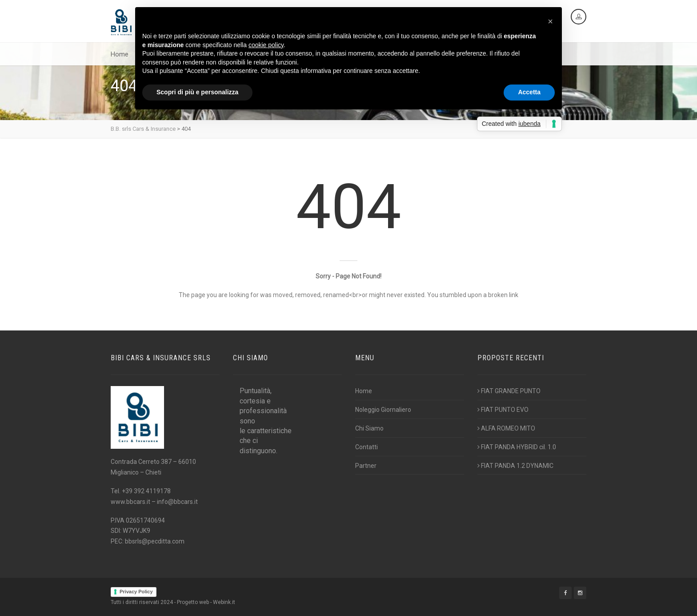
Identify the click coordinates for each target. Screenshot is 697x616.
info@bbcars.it (177, 502)
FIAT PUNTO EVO (503, 410)
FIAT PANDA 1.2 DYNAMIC (515, 466)
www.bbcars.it (130, 502)
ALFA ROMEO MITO (506, 428)
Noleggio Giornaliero (383, 410)
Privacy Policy (136, 592)
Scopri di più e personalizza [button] (197, 92)
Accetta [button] (529, 92)
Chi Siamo (369, 428)
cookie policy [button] (266, 45)
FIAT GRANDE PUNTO (509, 391)
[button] (550, 21)
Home (120, 54)
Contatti (367, 447)
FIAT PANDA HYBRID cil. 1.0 (517, 447)
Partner (366, 466)
